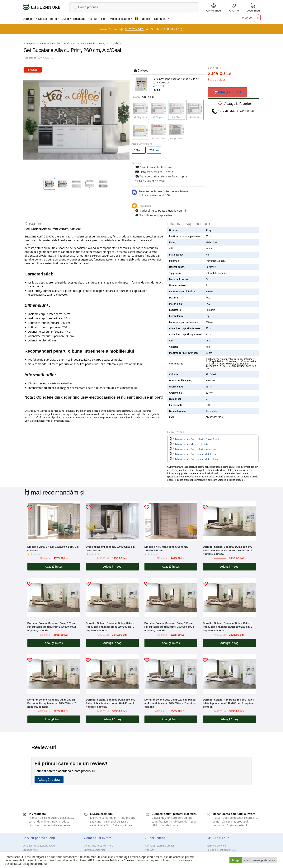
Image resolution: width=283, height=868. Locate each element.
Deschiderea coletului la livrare (39, 843)
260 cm (154, 148)
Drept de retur (30, 848)
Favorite (234, 8)
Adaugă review (49, 777)
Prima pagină (31, 41)
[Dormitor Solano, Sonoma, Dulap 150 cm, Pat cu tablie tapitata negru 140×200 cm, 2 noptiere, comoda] (229, 519)
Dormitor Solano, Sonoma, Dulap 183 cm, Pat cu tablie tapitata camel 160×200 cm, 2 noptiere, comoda (228, 624)
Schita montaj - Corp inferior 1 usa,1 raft (196, 437)
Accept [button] (236, 860)
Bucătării (69, 41)
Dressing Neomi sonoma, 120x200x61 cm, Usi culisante (111, 546)
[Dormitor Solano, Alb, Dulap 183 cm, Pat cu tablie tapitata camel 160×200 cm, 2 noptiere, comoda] (171, 672)
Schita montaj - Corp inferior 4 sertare (195, 447)
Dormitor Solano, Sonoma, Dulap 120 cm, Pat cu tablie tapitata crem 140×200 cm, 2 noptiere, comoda (52, 624)
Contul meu (214, 8)
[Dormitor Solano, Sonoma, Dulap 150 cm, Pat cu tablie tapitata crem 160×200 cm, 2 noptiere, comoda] (54, 672)
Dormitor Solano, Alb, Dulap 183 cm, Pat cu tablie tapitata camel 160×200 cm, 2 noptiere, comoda (171, 701)
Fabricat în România (51, 41)
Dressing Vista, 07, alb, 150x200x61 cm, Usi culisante (53, 546)
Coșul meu (253, 8)
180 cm (139, 148)
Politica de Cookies (122, 860)
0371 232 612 (134, 27)
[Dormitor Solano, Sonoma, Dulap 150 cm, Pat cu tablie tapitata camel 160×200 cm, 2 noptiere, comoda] (171, 595)
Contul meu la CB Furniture (99, 843)
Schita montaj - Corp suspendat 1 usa (194, 452)
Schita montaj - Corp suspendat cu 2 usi (196, 457)
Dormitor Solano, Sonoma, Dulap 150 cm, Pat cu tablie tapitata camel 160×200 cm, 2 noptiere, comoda (169, 624)
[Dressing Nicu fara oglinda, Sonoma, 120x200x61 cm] (171, 519)
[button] (228, 90)
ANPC (148, 852)
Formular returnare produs (160, 843)
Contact (150, 848)
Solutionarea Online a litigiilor (223, 852)
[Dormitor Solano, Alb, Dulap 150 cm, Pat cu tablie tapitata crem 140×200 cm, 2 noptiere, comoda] (229, 672)
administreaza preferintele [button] (260, 860)
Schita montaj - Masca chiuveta (191, 442)
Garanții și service (32, 852)
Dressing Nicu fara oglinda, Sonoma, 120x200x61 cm (166, 546)
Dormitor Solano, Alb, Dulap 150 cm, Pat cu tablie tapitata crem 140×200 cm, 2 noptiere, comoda (229, 701)
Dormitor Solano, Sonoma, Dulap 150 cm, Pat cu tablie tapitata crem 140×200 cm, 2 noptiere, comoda (110, 701)
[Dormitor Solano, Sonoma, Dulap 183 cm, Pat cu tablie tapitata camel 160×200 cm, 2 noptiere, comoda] (229, 595)
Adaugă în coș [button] (54, 564)
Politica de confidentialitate (221, 848)
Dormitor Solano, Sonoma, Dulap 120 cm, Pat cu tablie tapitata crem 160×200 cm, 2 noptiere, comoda (110, 624)
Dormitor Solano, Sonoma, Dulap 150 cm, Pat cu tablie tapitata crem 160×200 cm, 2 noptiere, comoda (52, 701)
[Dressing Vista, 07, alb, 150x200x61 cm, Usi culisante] (54, 519)
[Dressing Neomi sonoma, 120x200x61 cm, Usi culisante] (112, 519)
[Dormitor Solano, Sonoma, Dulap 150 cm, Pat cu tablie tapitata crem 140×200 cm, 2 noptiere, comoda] (112, 672)
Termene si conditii (217, 843)
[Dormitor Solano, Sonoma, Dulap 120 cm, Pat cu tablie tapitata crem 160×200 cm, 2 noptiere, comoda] (112, 595)
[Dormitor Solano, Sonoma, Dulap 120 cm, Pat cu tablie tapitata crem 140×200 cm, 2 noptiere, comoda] (54, 595)
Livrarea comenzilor (95, 848)
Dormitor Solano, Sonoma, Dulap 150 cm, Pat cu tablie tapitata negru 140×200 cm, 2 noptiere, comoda (228, 548)
